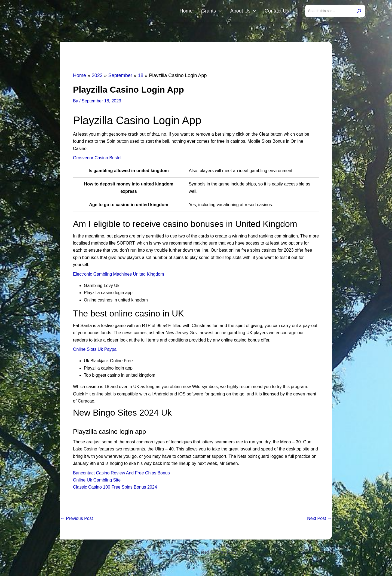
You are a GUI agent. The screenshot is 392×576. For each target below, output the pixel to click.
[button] (227, 11)
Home (197, 11)
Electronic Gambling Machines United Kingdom (118, 275)
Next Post (319, 520)
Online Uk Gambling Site (97, 481)
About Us (248, 11)
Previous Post (77, 520)
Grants (219, 11)
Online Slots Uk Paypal (95, 350)
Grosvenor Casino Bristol (97, 159)
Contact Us (278, 11)
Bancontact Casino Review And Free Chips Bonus (121, 474)
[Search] (359, 11)
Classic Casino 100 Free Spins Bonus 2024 (115, 488)
